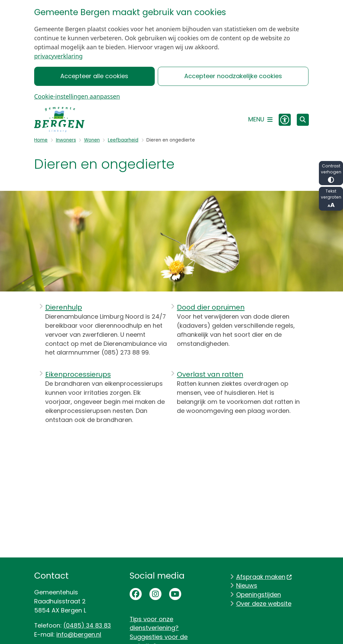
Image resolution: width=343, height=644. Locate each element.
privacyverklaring (58, 56)
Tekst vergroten (331, 199)
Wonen (92, 140)
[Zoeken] (303, 119)
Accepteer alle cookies (95, 76)
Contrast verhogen (331, 173)
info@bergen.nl (79, 634)
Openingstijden (259, 595)
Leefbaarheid (123, 140)
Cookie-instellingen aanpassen (77, 96)
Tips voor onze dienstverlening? (154, 624)
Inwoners (66, 140)
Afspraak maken (264, 577)
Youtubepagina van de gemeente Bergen (175, 594)
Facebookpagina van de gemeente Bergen (136, 594)
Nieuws (247, 585)
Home (41, 140)
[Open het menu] (260, 120)
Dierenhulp (64, 307)
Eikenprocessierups (78, 374)
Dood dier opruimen (211, 307)
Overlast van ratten (210, 374)
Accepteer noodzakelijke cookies (233, 76)
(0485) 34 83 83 (87, 625)
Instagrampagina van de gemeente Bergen (155, 594)
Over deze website (264, 604)
